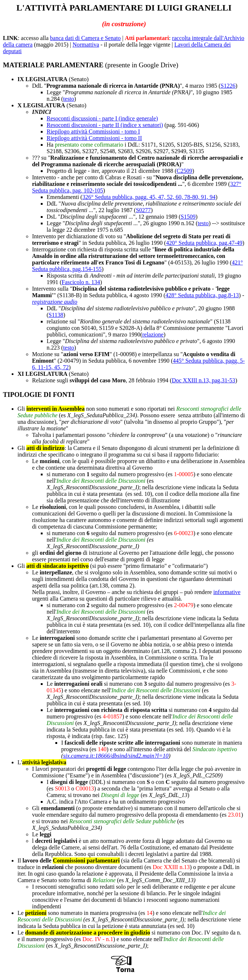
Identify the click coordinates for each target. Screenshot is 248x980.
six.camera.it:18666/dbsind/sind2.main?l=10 (116, 756)
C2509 (184, 171)
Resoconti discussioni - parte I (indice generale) (102, 118)
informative (227, 592)
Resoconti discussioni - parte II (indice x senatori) (105, 125)
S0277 (143, 210)
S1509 (188, 217)
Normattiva (86, 45)
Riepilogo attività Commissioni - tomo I (93, 132)
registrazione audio (55, 302)
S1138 (56, 315)
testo (68, 99)
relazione (153, 334)
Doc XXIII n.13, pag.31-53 (204, 380)
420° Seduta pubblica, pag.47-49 (204, 243)
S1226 (228, 86)
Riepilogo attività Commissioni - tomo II (94, 138)
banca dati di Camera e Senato (85, 38)
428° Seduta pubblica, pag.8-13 (202, 295)
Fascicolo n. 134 (81, 282)
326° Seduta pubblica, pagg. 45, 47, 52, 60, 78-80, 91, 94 (149, 197)
